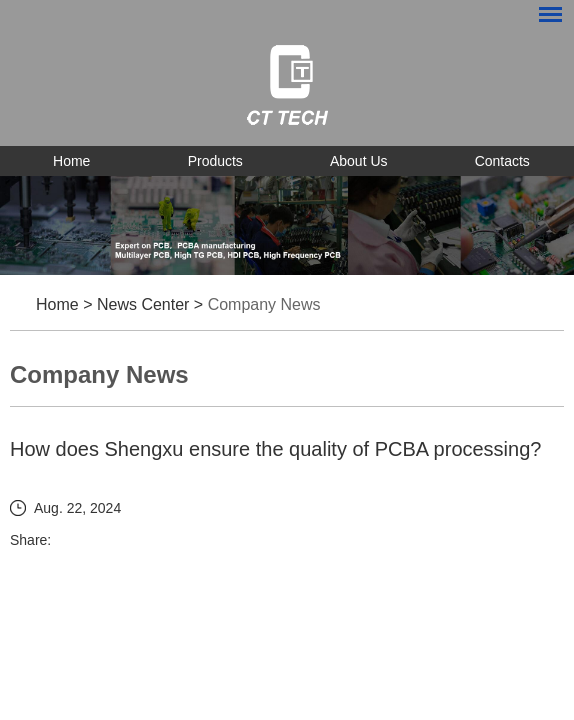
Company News (264, 304)
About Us (359, 161)
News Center (143, 304)
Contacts (502, 161)
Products (215, 161)
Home (71, 161)
